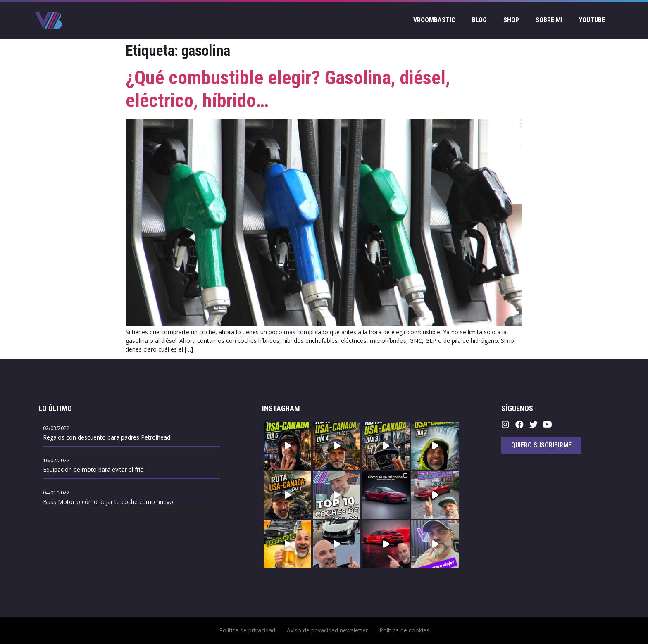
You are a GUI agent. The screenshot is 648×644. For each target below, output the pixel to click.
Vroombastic (434, 20)
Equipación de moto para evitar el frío (93, 469)
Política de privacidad (247, 630)
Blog (479, 20)
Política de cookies (404, 630)
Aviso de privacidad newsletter (327, 630)
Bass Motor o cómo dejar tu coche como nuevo (108, 502)
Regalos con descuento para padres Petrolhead (107, 437)
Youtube (592, 20)
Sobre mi (549, 20)
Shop (511, 20)
